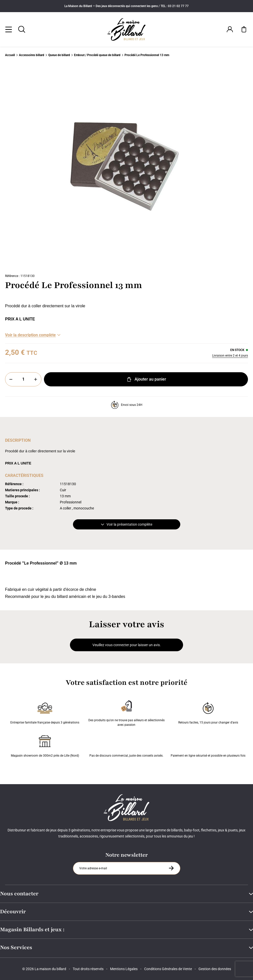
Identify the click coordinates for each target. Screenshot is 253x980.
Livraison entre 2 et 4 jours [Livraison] (230, 356)
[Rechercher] (22, 29)
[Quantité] (23, 379)
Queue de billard (59, 55)
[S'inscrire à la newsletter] (171, 868)
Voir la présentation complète (127, 524)
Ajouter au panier (146, 379)
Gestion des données (215, 969)
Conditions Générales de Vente (168, 969)
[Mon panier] (244, 29)
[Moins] (11, 379)
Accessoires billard (32, 55)
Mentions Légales (124, 969)
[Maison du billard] (127, 29)
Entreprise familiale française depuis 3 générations (45, 712)
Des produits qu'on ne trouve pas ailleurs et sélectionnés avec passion (126, 712)
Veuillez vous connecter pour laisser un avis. (127, 645)
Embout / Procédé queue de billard (97, 55)
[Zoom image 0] (126, 167)
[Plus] (36, 379)
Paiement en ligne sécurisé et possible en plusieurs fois (208, 745)
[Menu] (9, 29)
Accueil (10, 55)
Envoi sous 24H (127, 405)
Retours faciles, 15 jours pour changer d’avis (208, 712)
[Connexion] (230, 29)
